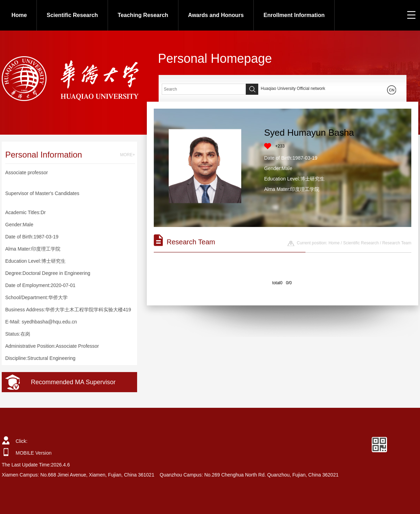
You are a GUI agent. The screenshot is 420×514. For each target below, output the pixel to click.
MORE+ (128, 155)
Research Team (397, 243)
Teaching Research (143, 15)
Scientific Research (72, 15)
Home (19, 15)
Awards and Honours (216, 15)
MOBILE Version (34, 453)
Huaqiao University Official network (293, 89)
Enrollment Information (294, 15)
